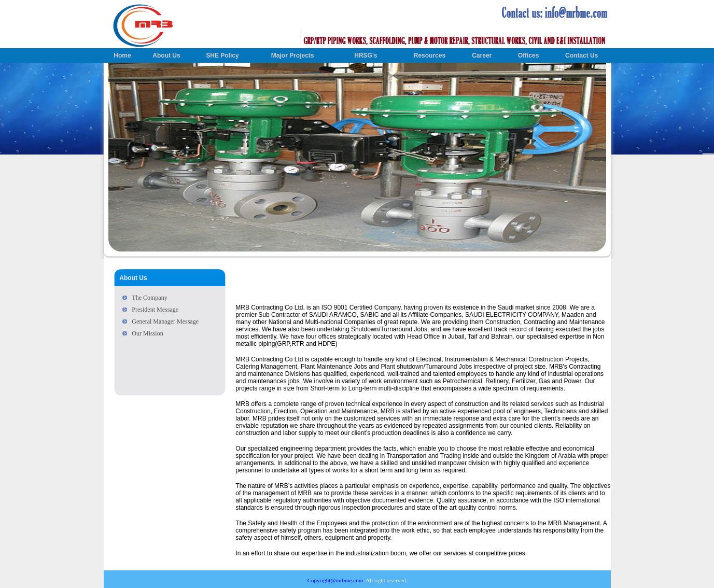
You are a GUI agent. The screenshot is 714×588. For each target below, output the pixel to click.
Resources (430, 55)
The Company (149, 298)
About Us (166, 55)
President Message (155, 310)
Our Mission (147, 333)
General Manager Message (165, 321)
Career (482, 55)
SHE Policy (222, 55)
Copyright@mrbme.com (335, 580)
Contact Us (582, 55)
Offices (529, 55)
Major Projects (293, 55)
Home (122, 55)
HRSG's (366, 55)
